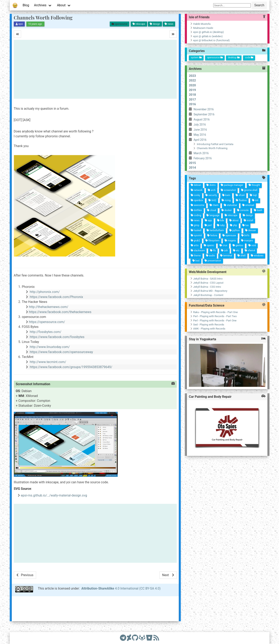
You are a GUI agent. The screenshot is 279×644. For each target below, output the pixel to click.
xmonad (145, 199)
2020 (192, 85)
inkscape (156, 216)
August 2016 (202, 119)
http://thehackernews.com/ (49, 307)
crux (187, 222)
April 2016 (200, 140)
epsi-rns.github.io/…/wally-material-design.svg (54, 495)
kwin (137, 222)
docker (152, 221)
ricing (142, 222)
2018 (192, 95)
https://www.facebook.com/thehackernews (60, 312)
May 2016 (200, 135)
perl (168, 239)
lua (165, 201)
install (160, 198)
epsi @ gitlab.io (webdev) (208, 36)
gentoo (186, 208)
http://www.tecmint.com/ (48, 362)
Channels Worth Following (43, 17)
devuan (170, 196)
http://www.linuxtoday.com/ (50, 347)
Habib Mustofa (202, 24)
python (171, 212)
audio (198, 234)
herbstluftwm (172, 231)
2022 (192, 80)
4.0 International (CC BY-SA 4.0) (121, 588)
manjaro (180, 199)
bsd (204, 248)
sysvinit (179, 249)
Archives (40, 5)
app (163, 239)
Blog (26, 5)
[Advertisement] (95, 69)
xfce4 (136, 208)
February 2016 (203, 158)
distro (127, 238)
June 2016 (200, 130)
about (161, 213)
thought (125, 195)
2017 (192, 100)
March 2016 (201, 153)
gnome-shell (130, 199)
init (140, 193)
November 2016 (204, 109)
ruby (167, 226)
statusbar (146, 217)
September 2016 (204, 114)
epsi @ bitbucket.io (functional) (211, 40)
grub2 (184, 250)
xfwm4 (190, 195)
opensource (215, 57)
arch (132, 237)
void (185, 193)
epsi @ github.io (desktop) (208, 32)
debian (128, 253)
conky (139, 253)
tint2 (142, 236)
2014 (192, 168)
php (166, 213)
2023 (192, 76)
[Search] (232, 5)
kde (162, 226)
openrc (188, 236)
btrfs (176, 201)
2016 (192, 104)
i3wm (147, 234)
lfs (193, 232)
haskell (173, 250)
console (151, 205)
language (158, 234)
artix (189, 251)
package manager (126, 217)
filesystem (183, 233)
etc (191, 209)
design (155, 199)
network (133, 252)
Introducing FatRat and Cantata (215, 144)
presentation (203, 231)
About (61, 5)
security (137, 237)
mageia (182, 215)
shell (196, 203)
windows (195, 188)
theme (199, 249)
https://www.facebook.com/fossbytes (57, 337)
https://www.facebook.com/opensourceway (61, 352)
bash (150, 190)
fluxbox (141, 207)
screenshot (131, 220)
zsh (192, 221)
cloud (153, 236)
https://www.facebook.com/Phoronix (56, 297)
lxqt (135, 195)
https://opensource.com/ (47, 322)
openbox (143, 251)
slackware (193, 247)
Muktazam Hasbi (203, 28)
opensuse (176, 217)
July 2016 (200, 125)
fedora (178, 234)
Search (259, 5)
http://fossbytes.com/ (45, 332)
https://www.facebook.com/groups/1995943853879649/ (71, 367)
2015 (192, 163)
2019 (192, 90)
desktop (234, 57)
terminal (197, 219)
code (249, 57)
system (196, 57)
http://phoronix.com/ (45, 292)
